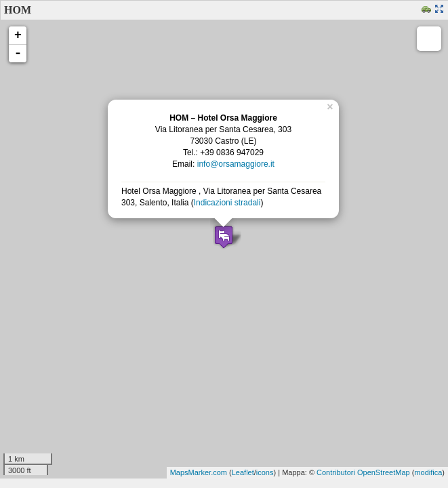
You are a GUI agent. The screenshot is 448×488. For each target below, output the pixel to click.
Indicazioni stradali (227, 203)
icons (265, 472)
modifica (428, 472)
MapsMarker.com (199, 472)
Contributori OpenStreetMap (363, 472)
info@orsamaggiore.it (236, 164)
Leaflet (243, 472)
